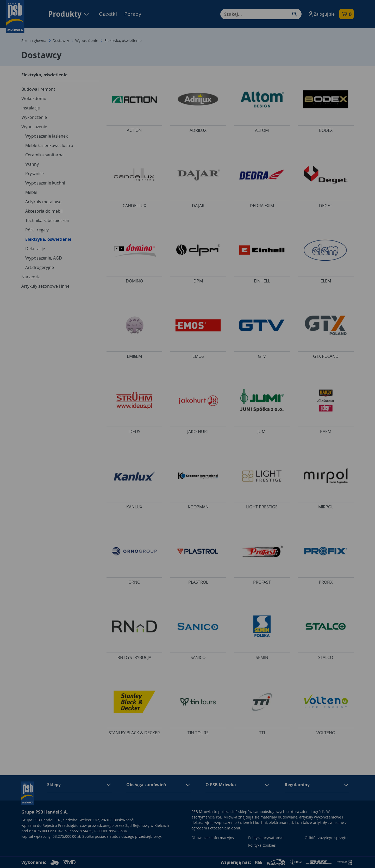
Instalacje (31, 108)
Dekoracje (35, 249)
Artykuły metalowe (43, 202)
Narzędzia (31, 277)
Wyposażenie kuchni (45, 183)
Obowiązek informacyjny (213, 838)
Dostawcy (61, 41)
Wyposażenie (87, 41)
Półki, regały (37, 230)
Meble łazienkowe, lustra (49, 145)
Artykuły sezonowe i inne (45, 286)
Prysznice (35, 174)
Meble (31, 192)
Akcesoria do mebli (44, 211)
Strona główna (34, 41)
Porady (133, 14)
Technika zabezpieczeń (47, 220)
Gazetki (108, 14)
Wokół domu (34, 99)
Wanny (32, 164)
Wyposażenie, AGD (44, 258)
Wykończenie (34, 117)
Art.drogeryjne (40, 267)
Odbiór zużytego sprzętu (326, 838)
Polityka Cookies (262, 845)
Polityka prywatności (266, 838)
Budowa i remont (38, 89)
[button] (321, 14)
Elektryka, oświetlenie (48, 239)
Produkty (69, 14)
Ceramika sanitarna (44, 155)
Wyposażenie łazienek (46, 136)
